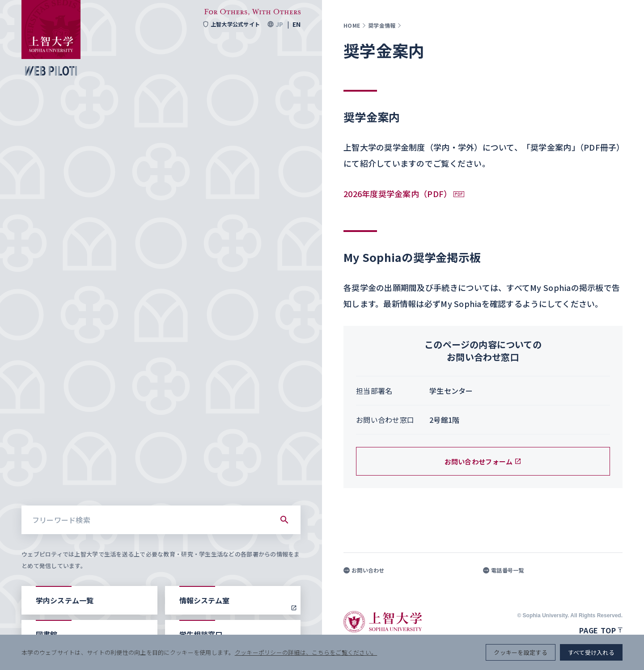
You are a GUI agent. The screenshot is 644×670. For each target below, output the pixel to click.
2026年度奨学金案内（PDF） (398, 194)
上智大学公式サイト (231, 24)
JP (279, 24)
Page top (601, 630)
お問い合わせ (364, 570)
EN (297, 24)
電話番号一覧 (504, 570)
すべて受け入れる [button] (591, 652)
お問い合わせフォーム (483, 461)
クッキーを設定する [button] (520, 652)
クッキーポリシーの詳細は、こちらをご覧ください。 (306, 652)
